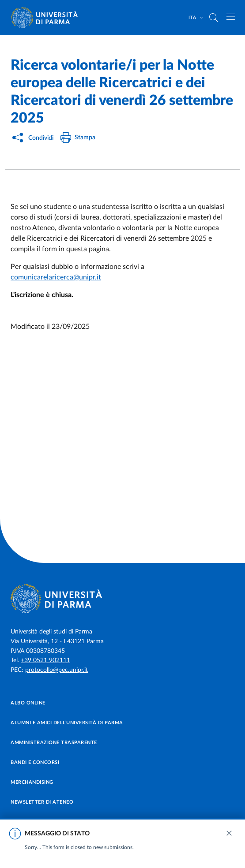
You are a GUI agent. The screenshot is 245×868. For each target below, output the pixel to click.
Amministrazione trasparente (54, 743)
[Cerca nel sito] (214, 18)
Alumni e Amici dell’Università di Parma (67, 723)
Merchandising (32, 782)
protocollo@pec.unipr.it (57, 670)
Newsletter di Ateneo (42, 802)
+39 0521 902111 (45, 660)
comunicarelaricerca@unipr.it (56, 277)
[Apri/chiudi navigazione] (231, 17)
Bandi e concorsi (35, 762)
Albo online (28, 703)
